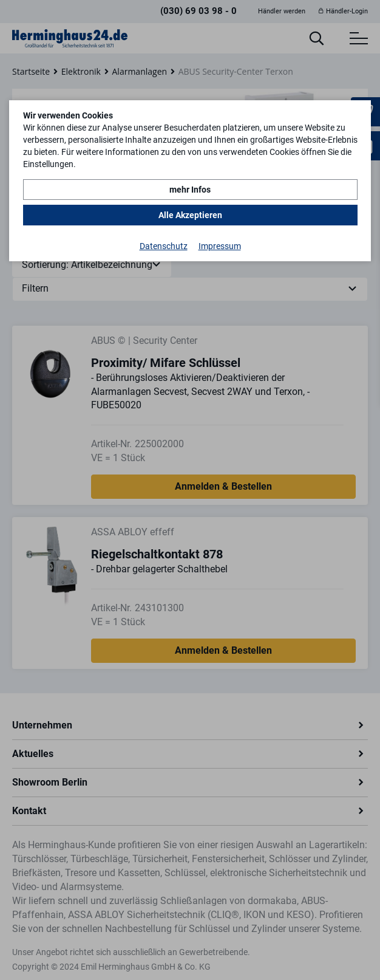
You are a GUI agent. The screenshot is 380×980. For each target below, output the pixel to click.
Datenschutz (164, 246)
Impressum (220, 246)
